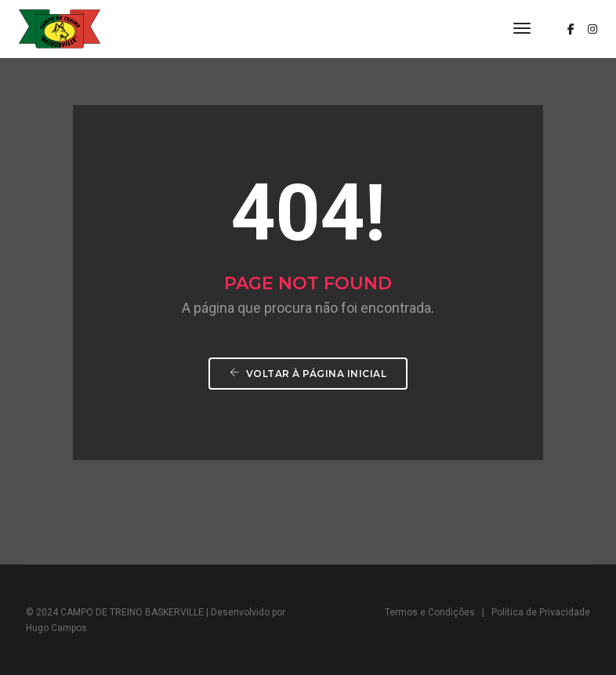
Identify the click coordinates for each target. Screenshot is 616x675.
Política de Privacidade (541, 612)
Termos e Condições (430, 612)
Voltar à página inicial (308, 374)
